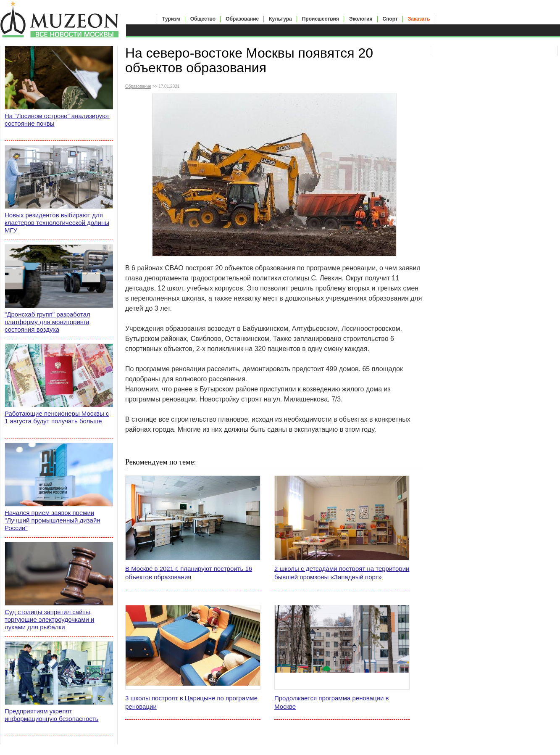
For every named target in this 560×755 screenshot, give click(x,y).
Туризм (171, 19)
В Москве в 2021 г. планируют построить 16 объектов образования (189, 573)
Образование (242, 19)
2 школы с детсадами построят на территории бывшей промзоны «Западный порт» (342, 573)
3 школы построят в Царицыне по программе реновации (191, 702)
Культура (280, 19)
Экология (361, 19)
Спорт (390, 19)
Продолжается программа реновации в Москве (331, 702)
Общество (203, 19)
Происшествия (321, 19)
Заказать (419, 19)
